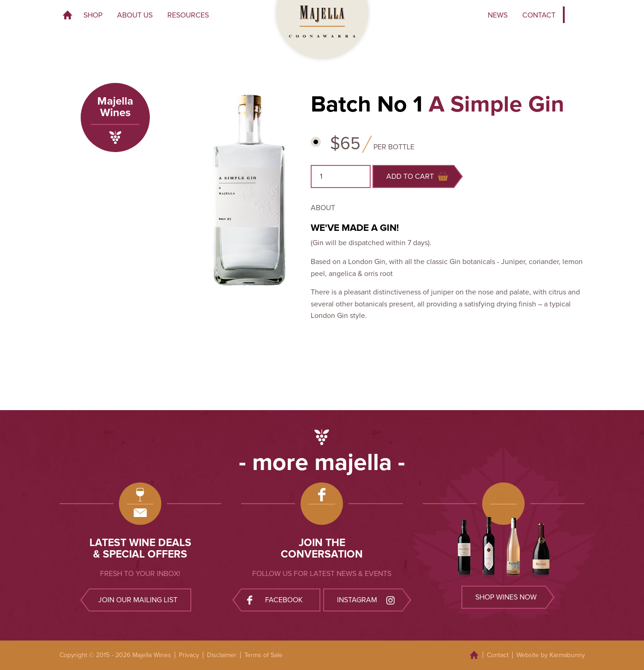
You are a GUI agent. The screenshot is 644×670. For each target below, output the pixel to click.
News (498, 15)
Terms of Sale (263, 655)
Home (68, 15)
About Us (135, 15)
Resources (188, 15)
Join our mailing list (138, 600)
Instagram (367, 600)
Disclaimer (222, 655)
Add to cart (417, 176)
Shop (93, 15)
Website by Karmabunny (551, 655)
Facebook (275, 600)
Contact (539, 15)
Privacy (189, 655)
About (323, 208)
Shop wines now (506, 597)
